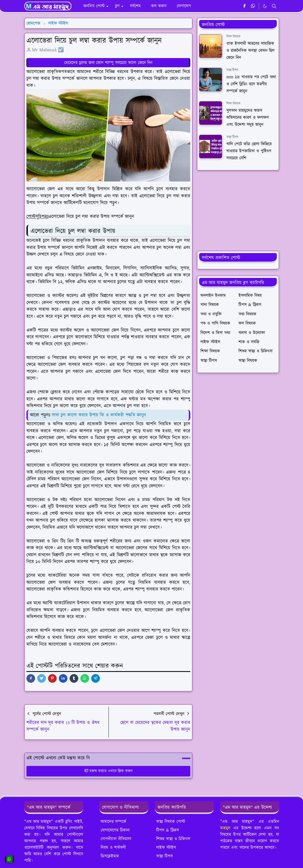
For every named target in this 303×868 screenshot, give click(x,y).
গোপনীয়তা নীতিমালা (116, 839)
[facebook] (244, 6)
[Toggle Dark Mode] (265, 6)
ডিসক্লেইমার (110, 856)
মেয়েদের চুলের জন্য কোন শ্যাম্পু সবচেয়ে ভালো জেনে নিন (108, 63)
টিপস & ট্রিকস (168, 830)
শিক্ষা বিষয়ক (233, 37)
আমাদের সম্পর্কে (113, 822)
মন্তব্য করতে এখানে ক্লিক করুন (108, 771)
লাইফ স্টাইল (166, 847)
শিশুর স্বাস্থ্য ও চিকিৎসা (173, 839)
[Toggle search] (274, 6)
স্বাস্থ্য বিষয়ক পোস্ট (171, 822)
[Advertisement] (238, 211)
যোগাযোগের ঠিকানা (115, 830)
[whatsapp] (253, 6)
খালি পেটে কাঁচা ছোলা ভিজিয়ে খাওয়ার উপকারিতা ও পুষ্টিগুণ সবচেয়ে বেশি (249, 151)
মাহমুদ (225, 828)
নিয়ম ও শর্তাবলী (113, 847)
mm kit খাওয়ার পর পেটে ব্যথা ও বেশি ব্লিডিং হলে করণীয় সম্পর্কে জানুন (251, 84)
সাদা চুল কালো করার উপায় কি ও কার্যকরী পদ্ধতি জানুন (99, 415)
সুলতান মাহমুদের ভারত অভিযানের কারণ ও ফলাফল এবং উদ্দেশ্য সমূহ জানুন (248, 118)
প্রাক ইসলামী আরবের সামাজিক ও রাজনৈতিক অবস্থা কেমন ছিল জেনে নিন (250, 51)
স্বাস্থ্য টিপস (232, 70)
